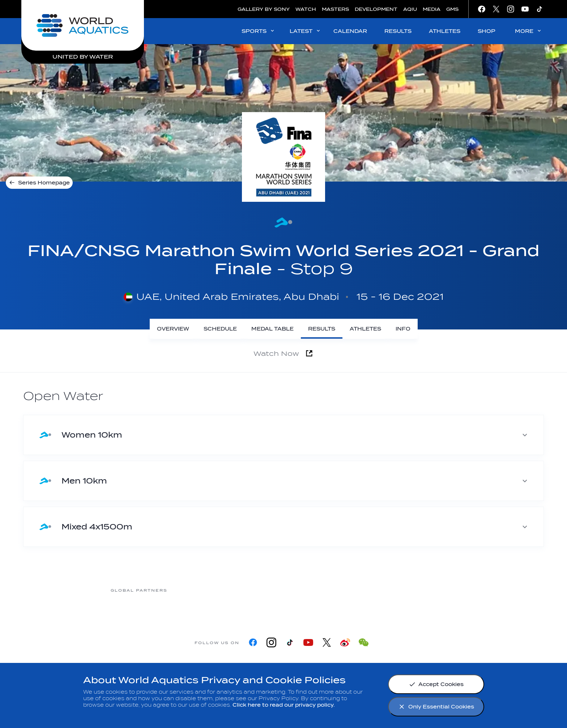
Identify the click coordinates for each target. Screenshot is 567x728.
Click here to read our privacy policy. (284, 705)
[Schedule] (220, 329)
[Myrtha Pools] (196, 590)
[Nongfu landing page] (254, 590)
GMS (452, 9)
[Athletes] (365, 329)
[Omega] (312, 590)
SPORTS (258, 31)
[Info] (403, 329)
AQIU (410, 9)
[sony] (370, 590)
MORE (528, 31)
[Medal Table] (272, 329)
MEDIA (432, 9)
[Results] (322, 329)
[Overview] (173, 329)
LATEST (305, 31)
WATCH (306, 9)
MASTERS (335, 9)
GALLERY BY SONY (264, 9)
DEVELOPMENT (376, 9)
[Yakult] (428, 590)
